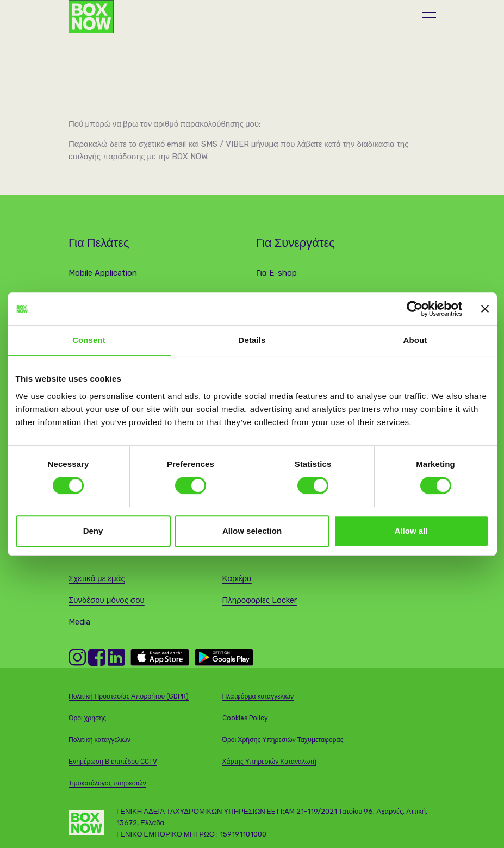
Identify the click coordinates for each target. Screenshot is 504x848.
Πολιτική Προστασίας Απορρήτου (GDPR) (129, 696)
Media (79, 622)
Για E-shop (276, 273)
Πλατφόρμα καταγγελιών (258, 696)
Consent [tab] (89, 340)
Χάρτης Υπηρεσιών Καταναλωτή (269, 762)
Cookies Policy (245, 718)
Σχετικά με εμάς (97, 578)
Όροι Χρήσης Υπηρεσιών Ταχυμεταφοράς (283, 740)
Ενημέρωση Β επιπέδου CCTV (113, 762)
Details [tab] (252, 340)
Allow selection (252, 531)
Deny (93, 531)
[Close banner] (485, 309)
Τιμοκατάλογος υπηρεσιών (107, 783)
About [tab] (415, 340)
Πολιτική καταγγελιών (99, 740)
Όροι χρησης (87, 718)
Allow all (411, 531)
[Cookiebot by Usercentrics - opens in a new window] (415, 309)
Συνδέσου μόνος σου (107, 600)
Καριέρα (237, 578)
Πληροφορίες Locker (260, 600)
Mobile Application (103, 273)
